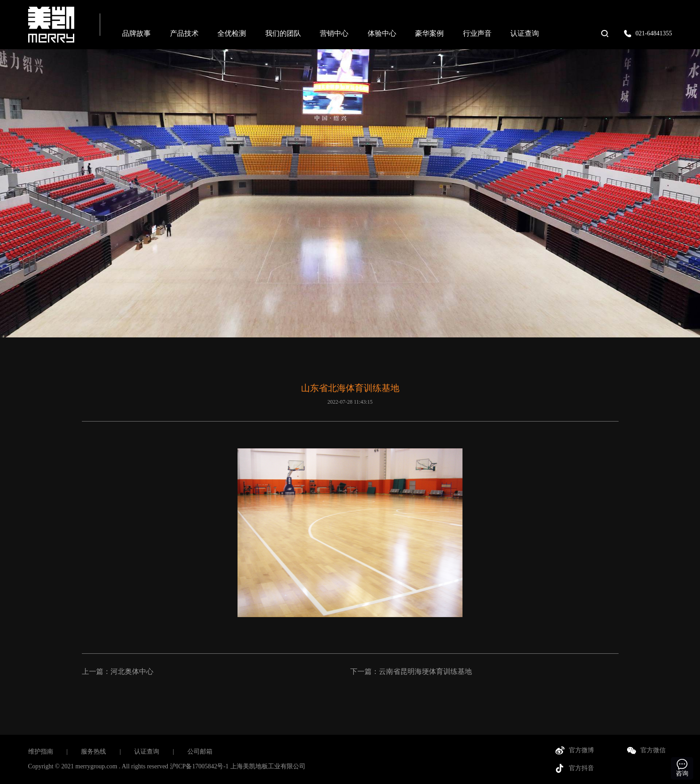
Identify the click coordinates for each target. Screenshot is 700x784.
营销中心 (334, 33)
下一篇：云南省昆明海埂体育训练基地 (411, 671)
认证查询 (525, 33)
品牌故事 (136, 33)
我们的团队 (283, 33)
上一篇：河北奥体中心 (118, 671)
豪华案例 (429, 33)
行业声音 (477, 33)
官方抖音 (581, 768)
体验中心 (382, 33)
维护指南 (41, 752)
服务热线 (93, 752)
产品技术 (184, 33)
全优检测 (232, 33)
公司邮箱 (200, 752)
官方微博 (581, 750)
